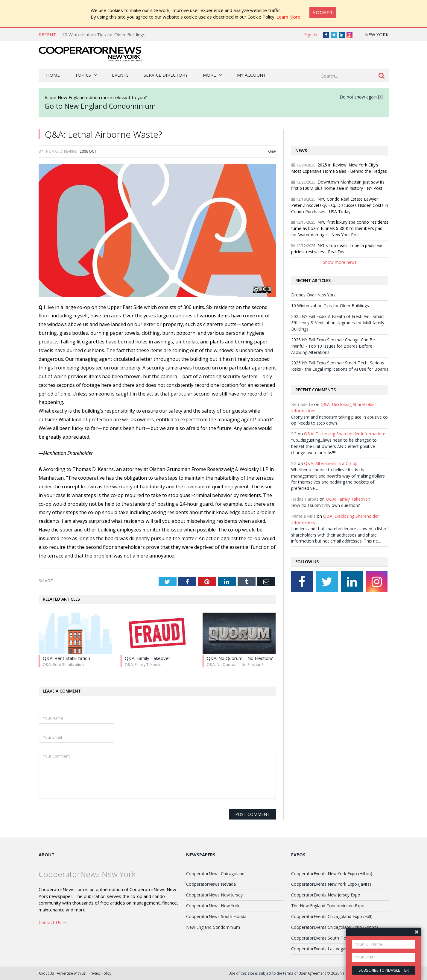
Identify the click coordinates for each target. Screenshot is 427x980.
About (47, 855)
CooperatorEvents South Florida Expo (328, 938)
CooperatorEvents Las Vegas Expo (325, 949)
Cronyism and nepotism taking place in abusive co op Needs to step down (339, 420)
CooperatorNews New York (213, 906)
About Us (46, 973)
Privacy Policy (100, 973)
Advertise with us (71, 973)
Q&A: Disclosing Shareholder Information (344, 434)
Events (120, 75)
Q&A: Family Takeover (348, 499)
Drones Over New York (313, 295)
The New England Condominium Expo (328, 906)
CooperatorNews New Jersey (214, 895)
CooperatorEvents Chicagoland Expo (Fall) (332, 916)
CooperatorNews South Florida (216, 916)
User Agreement (312, 973)
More (209, 75)
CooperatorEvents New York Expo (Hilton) (332, 874)
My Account (252, 75)
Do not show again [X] (361, 97)
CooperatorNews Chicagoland (215, 874)
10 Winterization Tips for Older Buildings (104, 34)
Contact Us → (53, 922)
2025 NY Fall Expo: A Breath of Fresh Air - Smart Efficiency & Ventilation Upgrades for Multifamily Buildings (338, 323)
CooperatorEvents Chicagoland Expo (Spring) (335, 927)
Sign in (311, 34)
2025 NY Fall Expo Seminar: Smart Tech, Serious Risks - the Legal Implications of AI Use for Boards (340, 366)
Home (53, 75)
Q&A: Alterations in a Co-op (331, 463)
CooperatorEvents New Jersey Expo (326, 895)
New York (377, 34)
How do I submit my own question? (325, 505)
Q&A (272, 151)
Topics (83, 75)
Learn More (288, 17)
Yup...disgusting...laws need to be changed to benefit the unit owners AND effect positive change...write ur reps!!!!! (334, 446)
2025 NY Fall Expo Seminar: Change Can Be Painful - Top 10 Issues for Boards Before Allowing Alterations (333, 346)
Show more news (340, 262)
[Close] (323, 12)
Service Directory (166, 75)
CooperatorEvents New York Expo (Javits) (331, 884)
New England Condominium (213, 927)
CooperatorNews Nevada (211, 884)
